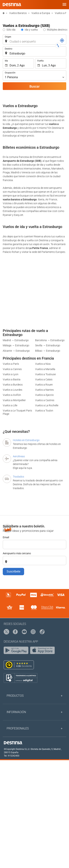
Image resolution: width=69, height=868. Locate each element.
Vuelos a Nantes (44, 390)
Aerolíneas (19, 456)
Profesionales (18, 728)
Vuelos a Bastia (12, 379)
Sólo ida (11, 30)
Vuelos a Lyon (11, 374)
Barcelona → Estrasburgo (50, 340)
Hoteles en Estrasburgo (26, 440)
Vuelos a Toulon (44, 411)
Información (16, 712)
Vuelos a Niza (43, 364)
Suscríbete (13, 571)
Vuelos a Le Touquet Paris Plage (17, 412)
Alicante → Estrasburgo (16, 351)
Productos (15, 696)
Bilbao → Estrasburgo (48, 351)
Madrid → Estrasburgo (16, 340)
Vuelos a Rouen (44, 385)
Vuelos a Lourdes (13, 390)
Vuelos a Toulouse (45, 374)
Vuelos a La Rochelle (47, 405)
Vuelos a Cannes (12, 369)
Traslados (18, 477)
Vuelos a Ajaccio (44, 395)
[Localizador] (62, 40)
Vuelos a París (11, 364)
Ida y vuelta (31, 30)
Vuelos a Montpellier (14, 400)
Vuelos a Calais (44, 379)
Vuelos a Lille (10, 405)
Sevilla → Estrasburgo (48, 345)
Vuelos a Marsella (45, 369)
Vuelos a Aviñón (12, 395)
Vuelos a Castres (45, 400)
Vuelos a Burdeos (13, 385)
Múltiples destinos (57, 30)
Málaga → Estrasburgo (16, 345)
